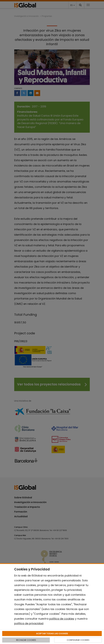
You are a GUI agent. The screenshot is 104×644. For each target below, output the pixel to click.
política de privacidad (29, 623)
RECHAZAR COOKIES (26, 640)
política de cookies (62, 619)
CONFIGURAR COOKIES (78, 640)
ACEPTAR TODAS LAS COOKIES (52, 634)
